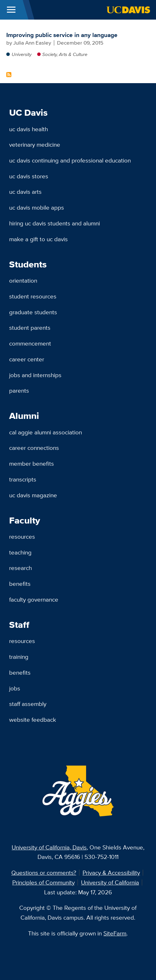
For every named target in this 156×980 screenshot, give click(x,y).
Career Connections (34, 448)
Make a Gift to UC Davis (38, 239)
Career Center (27, 359)
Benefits (20, 584)
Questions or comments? (44, 873)
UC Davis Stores (29, 176)
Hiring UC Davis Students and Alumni (55, 223)
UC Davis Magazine (33, 495)
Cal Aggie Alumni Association (46, 432)
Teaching (20, 552)
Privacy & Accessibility (111, 873)
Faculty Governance (34, 599)
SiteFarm (115, 933)
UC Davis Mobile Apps (37, 207)
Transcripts (23, 479)
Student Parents (30, 328)
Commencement (30, 343)
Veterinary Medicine (35, 144)
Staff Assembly (28, 704)
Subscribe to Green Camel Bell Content (9, 75)
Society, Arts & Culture (65, 54)
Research (20, 568)
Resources (22, 536)
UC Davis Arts (25, 192)
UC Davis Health (29, 129)
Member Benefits (32, 463)
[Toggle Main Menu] (11, 10)
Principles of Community (43, 882)
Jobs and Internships (35, 375)
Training (19, 657)
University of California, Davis (49, 847)
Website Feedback (33, 720)
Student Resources (33, 296)
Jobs (15, 688)
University (22, 54)
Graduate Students (33, 312)
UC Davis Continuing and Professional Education (70, 160)
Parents (19, 390)
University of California (110, 882)
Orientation (23, 280)
